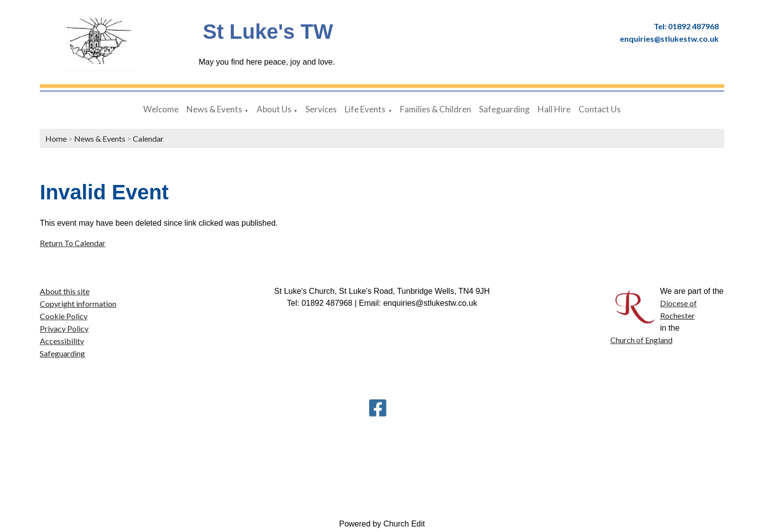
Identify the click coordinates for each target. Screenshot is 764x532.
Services (321, 109)
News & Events (214, 109)
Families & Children (435, 109)
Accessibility (62, 341)
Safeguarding (504, 109)
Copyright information (78, 304)
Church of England (641, 340)
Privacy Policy (64, 328)
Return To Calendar (73, 243)
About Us (274, 109)
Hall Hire (554, 109)
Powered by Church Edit (382, 524)
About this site (65, 291)
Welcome (161, 109)
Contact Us (600, 109)
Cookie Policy (64, 316)
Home (56, 138)
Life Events (365, 109)
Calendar (148, 138)
